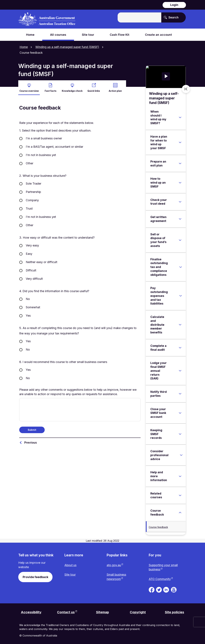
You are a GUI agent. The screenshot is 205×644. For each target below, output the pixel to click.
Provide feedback (35, 577)
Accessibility (31, 612)
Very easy (32, 245)
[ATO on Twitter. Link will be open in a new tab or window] (159, 589)
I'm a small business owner (44, 138)
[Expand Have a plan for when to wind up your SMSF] (180, 142)
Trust (29, 208)
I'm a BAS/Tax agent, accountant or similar (54, 146)
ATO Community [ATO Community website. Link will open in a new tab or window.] (160, 579)
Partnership (33, 192)
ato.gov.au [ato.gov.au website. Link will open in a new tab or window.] (114, 565)
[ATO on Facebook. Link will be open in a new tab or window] (152, 589)
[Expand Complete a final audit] (180, 347)
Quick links (94, 90)
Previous (31, 442)
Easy (29, 253)
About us (71, 565)
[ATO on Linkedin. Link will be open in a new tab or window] (166, 589)
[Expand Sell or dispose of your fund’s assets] (180, 240)
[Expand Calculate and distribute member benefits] (180, 324)
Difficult (31, 270)
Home (24, 47)
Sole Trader (34, 183)
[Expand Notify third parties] (180, 393)
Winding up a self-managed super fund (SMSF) (67, 47)
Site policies (174, 612)
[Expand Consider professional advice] (181, 455)
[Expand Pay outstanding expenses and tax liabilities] (181, 295)
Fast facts (51, 90)
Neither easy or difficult (42, 262)
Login (174, 5)
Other (30, 163)
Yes (28, 315)
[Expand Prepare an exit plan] (180, 163)
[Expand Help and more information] (180, 476)
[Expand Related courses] (180, 495)
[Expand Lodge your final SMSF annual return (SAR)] (180, 370)
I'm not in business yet (41, 155)
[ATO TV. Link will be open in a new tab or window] (174, 589)
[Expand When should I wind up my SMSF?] (180, 117)
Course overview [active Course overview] (29, 90)
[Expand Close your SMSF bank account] (180, 413)
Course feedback (158, 527)
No (28, 299)
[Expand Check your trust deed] (180, 201)
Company (32, 200)
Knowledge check (72, 90)
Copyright (138, 612)
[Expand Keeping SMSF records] (180, 434)
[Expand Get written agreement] (180, 219)
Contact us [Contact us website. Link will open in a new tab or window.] (66, 612)
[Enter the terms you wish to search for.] (139, 17)
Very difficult (34, 278)
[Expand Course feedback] (180, 512)
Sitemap (102, 612)
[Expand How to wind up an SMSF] (180, 182)
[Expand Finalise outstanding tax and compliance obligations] (181, 267)
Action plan (115, 90)
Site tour (70, 574)
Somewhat (33, 307)
